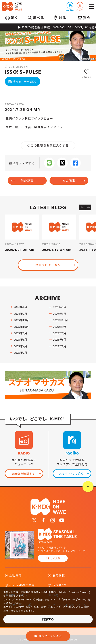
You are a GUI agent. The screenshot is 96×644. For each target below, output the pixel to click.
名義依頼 (59, 575)
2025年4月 (20, 346)
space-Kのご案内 (22, 585)
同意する (48, 619)
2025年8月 (20, 333)
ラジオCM (60, 585)
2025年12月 (21, 320)
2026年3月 (60, 307)
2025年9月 (60, 327)
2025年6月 (20, 339)
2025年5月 (60, 339)
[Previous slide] (82, 207)
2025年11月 (60, 320)
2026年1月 (60, 314)
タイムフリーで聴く (25, 81)
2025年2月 (20, 353)
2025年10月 (21, 327)
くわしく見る (53, 558)
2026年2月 (20, 314)
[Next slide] (88, 207)
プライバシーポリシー (73, 599)
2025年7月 (60, 333)
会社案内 (15, 575)
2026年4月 (20, 307)
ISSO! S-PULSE (23, 72)
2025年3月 (60, 346)
